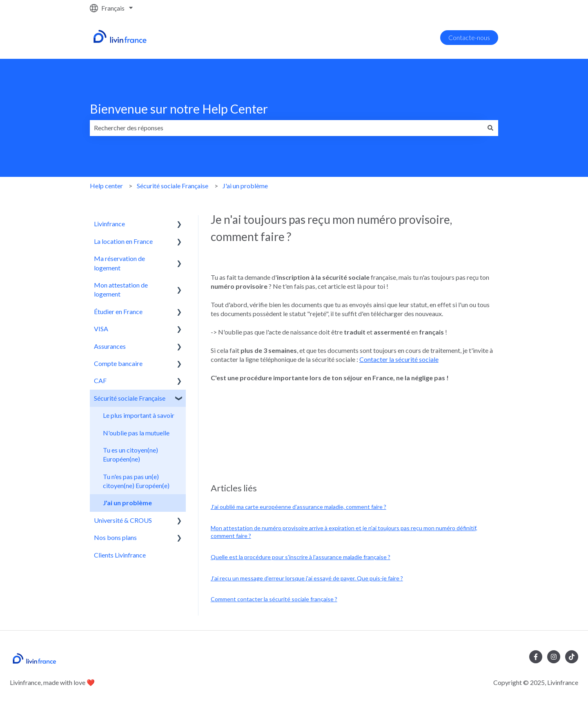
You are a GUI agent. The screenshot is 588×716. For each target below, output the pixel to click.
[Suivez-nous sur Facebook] (536, 657)
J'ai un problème (245, 186)
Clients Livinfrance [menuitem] (120, 555)
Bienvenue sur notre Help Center (179, 109)
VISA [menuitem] (101, 329)
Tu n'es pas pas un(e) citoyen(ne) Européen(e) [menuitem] (136, 481)
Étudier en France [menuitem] (118, 311)
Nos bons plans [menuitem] (115, 537)
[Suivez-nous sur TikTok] (572, 657)
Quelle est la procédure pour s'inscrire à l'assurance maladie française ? (301, 557)
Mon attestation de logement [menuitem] (121, 289)
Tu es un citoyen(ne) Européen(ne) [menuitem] (130, 454)
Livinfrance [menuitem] (109, 224)
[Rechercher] (490, 128)
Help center (106, 186)
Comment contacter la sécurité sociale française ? (274, 599)
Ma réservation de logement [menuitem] (119, 263)
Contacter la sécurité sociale (399, 359)
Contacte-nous (469, 37)
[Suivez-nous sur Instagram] (554, 657)
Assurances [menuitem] (110, 346)
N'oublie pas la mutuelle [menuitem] (136, 433)
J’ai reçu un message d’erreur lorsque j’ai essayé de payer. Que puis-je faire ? (307, 578)
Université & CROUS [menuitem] (123, 520)
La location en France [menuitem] (123, 241)
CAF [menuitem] (100, 380)
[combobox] (286, 128)
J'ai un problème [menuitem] (127, 503)
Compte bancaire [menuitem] (118, 363)
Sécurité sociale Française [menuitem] (130, 398)
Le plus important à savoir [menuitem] (139, 415)
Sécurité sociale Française (173, 186)
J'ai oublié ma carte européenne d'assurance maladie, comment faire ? (298, 507)
